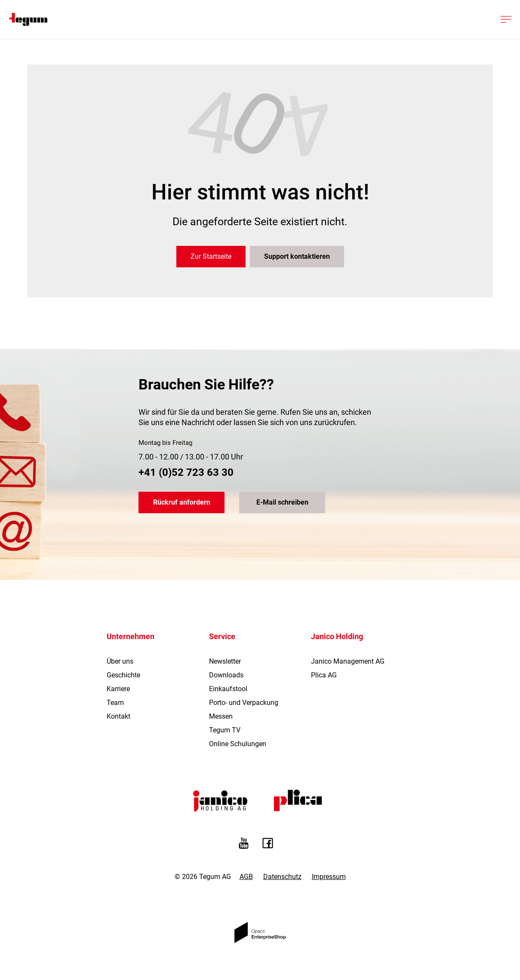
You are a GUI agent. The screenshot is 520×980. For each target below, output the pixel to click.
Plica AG (324, 675)
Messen (221, 716)
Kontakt (118, 716)
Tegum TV (225, 730)
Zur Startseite (211, 256)
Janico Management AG (348, 661)
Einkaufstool (228, 689)
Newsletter (225, 661)
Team (115, 703)
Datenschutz (282, 877)
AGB (246, 877)
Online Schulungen (238, 744)
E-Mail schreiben (282, 502)
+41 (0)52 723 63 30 (186, 472)
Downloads (226, 675)
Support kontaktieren (297, 256)
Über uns (120, 661)
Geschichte (123, 675)
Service (222, 636)
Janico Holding (337, 636)
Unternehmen (131, 636)
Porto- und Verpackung (244, 703)
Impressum (329, 877)
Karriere (118, 689)
